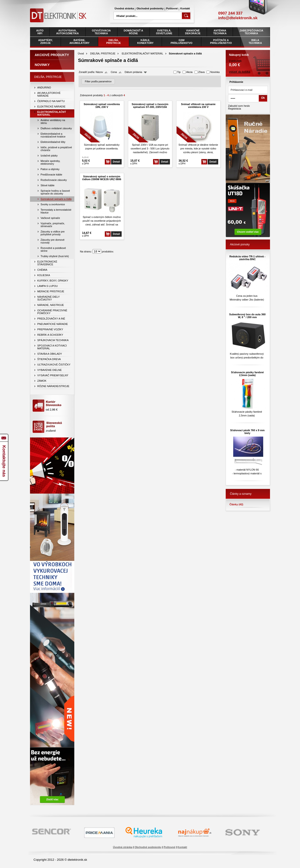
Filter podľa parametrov (98, 81)
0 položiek (248, 59)
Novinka (215, 72)
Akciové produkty (52, 55)
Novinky (42, 65)
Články (236, 504)
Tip (179, 72)
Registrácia (234, 109)
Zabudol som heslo (239, 106)
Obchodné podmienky (150, 8)
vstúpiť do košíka (240, 72)
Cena (114, 72)
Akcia (189, 72)
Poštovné (172, 8)
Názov (99, 72)
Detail (116, 162)
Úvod (81, 53)
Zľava (202, 72)
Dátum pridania (133, 72)
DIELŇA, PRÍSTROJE (103, 53)
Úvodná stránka (124, 8)
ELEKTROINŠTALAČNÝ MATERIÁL (142, 53)
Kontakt (185, 8)
